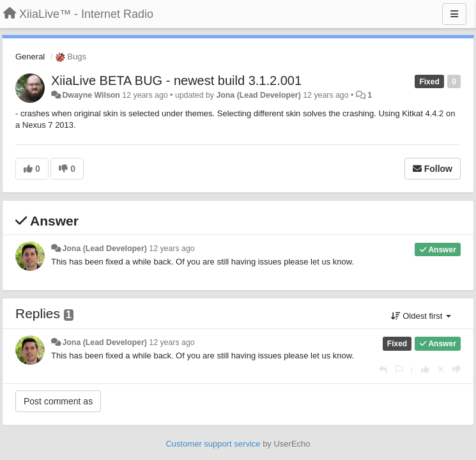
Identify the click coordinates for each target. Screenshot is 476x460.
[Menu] (454, 14)
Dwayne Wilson (91, 95)
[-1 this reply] (457, 370)
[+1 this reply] (425, 370)
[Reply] (383, 370)
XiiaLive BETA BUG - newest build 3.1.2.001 (176, 80)
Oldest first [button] (421, 316)
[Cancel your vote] (441, 370)
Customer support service (213, 444)
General (30, 57)
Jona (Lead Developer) (258, 95)
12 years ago (172, 249)
